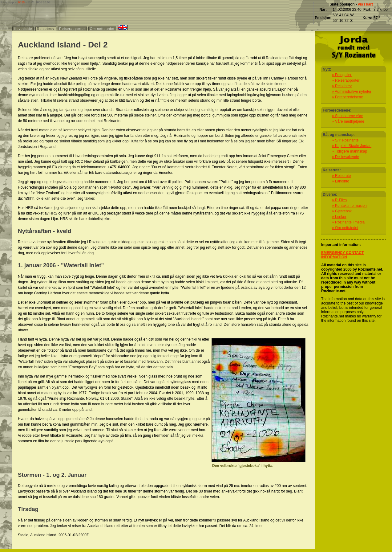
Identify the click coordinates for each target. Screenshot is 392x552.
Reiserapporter (72, 29)
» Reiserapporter (346, 80)
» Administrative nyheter (352, 92)
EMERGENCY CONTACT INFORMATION (342, 255)
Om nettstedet (102, 29)
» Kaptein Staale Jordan (352, 146)
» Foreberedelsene (348, 97)
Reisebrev (46, 29)
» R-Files (339, 200)
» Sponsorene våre (348, 116)
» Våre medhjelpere (348, 121)
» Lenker (339, 217)
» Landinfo (341, 181)
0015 (21, 2)
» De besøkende (346, 157)
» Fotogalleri (342, 75)
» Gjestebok (342, 211)
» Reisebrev (342, 86)
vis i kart (365, 4)
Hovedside (23, 29)
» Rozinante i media (348, 222)
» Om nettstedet (345, 228)
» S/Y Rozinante (345, 140)
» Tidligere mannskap (350, 151)
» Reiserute (341, 176)
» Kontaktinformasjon (349, 206)
